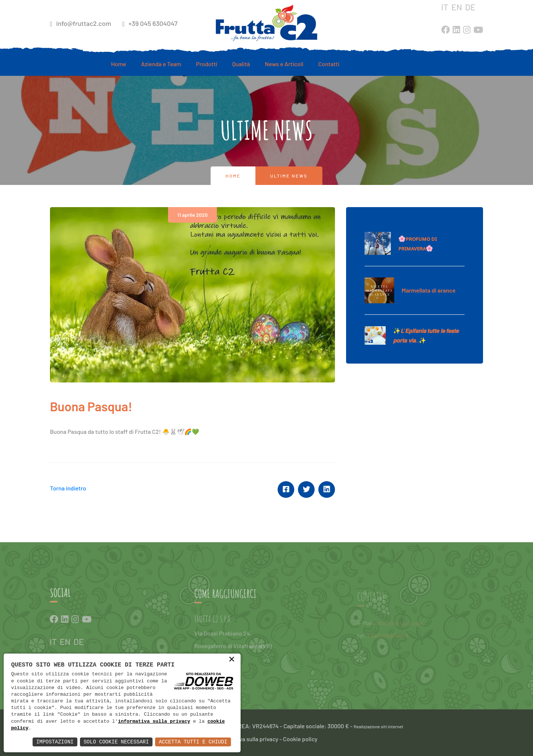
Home (119, 64)
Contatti (329, 64)
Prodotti (207, 64)
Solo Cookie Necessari (116, 742)
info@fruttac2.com (81, 23)
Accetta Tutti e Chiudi (193, 742)
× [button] (232, 660)
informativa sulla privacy (154, 722)
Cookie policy (300, 739)
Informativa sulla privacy (247, 739)
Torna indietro (68, 488)
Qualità (241, 64)
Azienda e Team (161, 64)
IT (445, 7)
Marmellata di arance (429, 290)
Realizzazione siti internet (379, 726)
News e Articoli (284, 64)
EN (457, 7)
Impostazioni (55, 742)
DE (470, 7)
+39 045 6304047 (150, 23)
